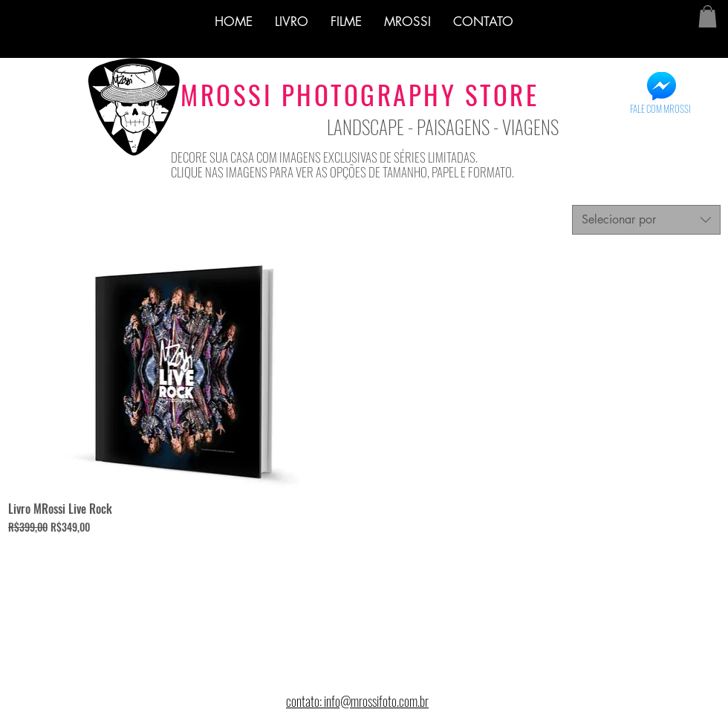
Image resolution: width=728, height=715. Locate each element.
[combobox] (646, 220)
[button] (708, 16)
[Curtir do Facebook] (50, 135)
